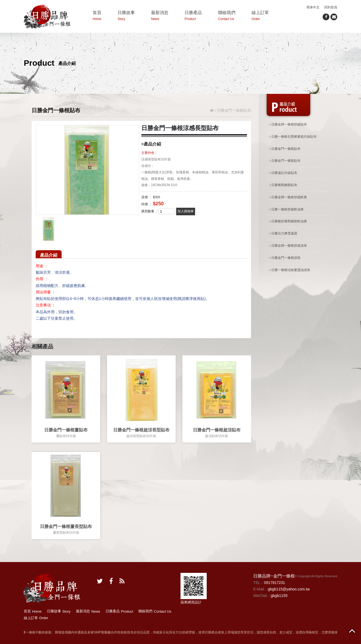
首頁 (97, 16)
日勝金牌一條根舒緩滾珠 (288, 246)
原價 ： (147, 197)
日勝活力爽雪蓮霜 (283, 233)
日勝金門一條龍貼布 (285, 161)
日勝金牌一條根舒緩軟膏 (288, 197)
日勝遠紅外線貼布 (283, 173)
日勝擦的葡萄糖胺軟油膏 (288, 221)
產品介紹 (49, 255)
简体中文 (313, 7)
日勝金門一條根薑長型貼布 (66, 526)
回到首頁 (331, 7)
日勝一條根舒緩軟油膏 (287, 209)
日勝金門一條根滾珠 (285, 258)
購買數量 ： (150, 211)
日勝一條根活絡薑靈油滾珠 (290, 270)
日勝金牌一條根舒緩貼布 (288, 124)
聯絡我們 (227, 16)
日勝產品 (193, 16)
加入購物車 (186, 211)
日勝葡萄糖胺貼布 (283, 185)
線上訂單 (260, 16)
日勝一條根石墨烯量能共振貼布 (293, 137)
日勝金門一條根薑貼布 (66, 430)
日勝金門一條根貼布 (285, 149)
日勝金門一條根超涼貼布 (217, 430)
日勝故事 (126, 16)
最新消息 (160, 16)
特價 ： (147, 204)
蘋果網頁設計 (191, 602)
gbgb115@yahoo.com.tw (289, 589)
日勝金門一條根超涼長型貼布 (141, 430)
